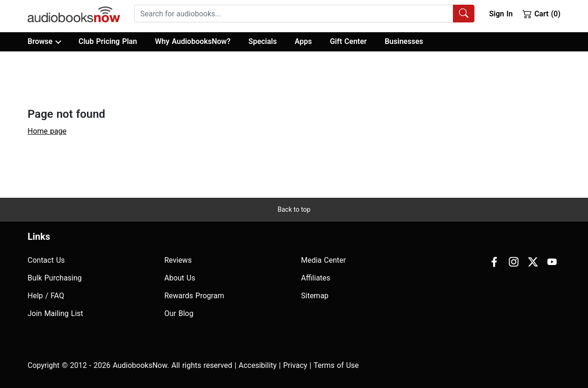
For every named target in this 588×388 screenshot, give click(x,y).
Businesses (404, 41)
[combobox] (304, 14)
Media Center (323, 260)
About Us (180, 278)
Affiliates (316, 278)
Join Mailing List (55, 313)
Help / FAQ (46, 296)
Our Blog (179, 313)
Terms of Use (336, 365)
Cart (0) (541, 14)
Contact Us (46, 260)
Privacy (295, 365)
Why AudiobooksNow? (193, 41)
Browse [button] (44, 42)
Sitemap (315, 296)
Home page (47, 131)
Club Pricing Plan (108, 41)
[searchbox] (294, 14)
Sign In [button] (501, 14)
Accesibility (258, 365)
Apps (304, 41)
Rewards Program (194, 296)
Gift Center (348, 41)
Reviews (178, 260)
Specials (262, 41)
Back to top (294, 209)
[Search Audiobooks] (464, 14)
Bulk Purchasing (55, 278)
